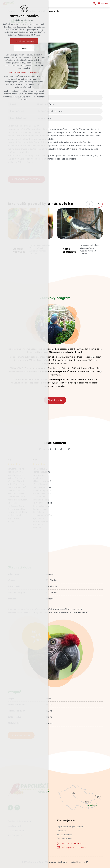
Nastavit (24, 48)
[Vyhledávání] (94, 3)
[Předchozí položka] (89, 204)
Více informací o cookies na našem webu (24, 72)
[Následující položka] (99, 204)
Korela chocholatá (69, 250)
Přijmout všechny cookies (24, 41)
